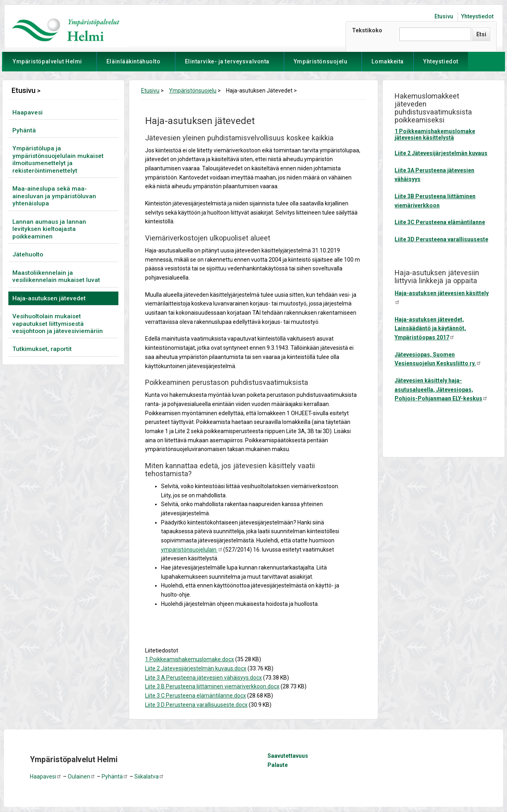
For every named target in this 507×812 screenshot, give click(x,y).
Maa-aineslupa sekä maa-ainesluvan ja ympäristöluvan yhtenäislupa (54, 196)
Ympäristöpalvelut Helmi (47, 65)
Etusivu (444, 16)
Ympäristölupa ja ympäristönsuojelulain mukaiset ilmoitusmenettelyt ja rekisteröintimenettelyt (58, 159)
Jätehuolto (28, 254)
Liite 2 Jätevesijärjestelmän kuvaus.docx (196, 668)
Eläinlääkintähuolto (134, 65)
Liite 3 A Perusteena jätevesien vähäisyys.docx (203, 678)
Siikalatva (149, 777)
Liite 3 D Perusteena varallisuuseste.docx (196, 705)
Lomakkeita (388, 61)
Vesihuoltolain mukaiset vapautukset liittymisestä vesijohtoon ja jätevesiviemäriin (58, 324)
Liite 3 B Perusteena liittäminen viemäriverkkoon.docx (212, 686)
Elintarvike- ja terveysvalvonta (227, 65)
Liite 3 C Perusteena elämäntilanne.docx (196, 696)
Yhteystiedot (477, 16)
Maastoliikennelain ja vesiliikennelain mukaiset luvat (56, 276)
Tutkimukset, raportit (42, 349)
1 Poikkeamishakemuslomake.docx (190, 659)
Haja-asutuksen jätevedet (49, 298)
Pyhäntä (24, 130)
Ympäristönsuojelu (321, 65)
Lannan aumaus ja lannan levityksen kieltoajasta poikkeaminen (49, 229)
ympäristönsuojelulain (192, 550)
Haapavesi (28, 112)
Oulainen (82, 777)
